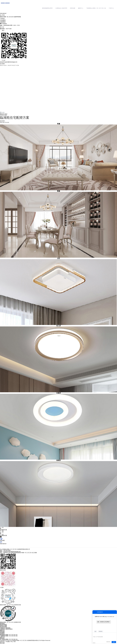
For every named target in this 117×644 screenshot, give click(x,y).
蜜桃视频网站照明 (50, 8)
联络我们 (101, 631)
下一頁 (2, 531)
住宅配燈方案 (3, 530)
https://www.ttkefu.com (109, 617)
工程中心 (111, 8)
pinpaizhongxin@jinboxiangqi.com (9, 62)
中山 (12, 642)
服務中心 (82, 8)
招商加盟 (74, 8)
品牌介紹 (2, 637)
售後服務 (2, 633)
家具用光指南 (3, 627)
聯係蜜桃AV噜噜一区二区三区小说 (9, 635)
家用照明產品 (3, 625)
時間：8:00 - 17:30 (15, 26)
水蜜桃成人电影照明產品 (6, 629)
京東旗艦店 (3, 20)
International (3, 14)
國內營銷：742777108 (6, 29)
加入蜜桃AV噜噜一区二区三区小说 (9, 639)
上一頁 (2, 528)
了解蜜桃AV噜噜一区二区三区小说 (97, 8)
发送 (114, 642)
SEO (15, 642)
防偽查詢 (2, 634)
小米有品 (2, 19)
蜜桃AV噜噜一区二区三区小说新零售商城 (10, 17)
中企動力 (8, 642)
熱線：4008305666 (5, 26)
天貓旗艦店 (3, 22)
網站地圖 (2, 643)
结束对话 (108, 642)
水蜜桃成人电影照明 (63, 8)
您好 (95, 631)
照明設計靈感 (3, 626)
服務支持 (2, 630)
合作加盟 (2, 541)
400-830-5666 (7, 551)
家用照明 (2, 624)
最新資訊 (2, 638)
